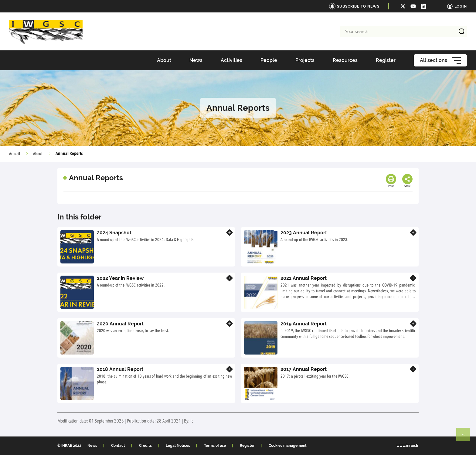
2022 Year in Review (120, 278)
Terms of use (215, 446)
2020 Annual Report (120, 324)
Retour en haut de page (466, 437)
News (92, 446)
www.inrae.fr (408, 446)
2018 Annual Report (120, 369)
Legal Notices (178, 446)
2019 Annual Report (304, 324)
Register (247, 446)
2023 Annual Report (304, 233)
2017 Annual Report (304, 369)
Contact (118, 446)
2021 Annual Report (304, 278)
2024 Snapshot (114, 233)
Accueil (15, 154)
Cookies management (288, 446)
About (38, 154)
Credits (145, 446)
